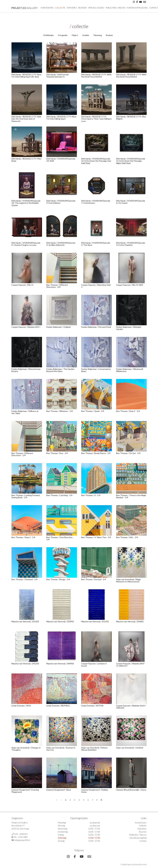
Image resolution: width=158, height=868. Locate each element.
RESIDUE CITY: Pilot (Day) (26, 160)
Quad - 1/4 (99, 411)
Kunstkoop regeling (137, 8)
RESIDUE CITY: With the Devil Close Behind (96, 76)
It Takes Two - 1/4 (103, 537)
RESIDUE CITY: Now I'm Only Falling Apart (61, 118)
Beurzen (82, 8)
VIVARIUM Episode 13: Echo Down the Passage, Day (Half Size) (96, 161)
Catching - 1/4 (66, 495)
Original (67, 327)
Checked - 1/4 (31, 579)
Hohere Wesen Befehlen (94, 749)
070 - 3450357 (21, 834)
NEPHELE (65, 706)
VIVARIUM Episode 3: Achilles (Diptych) (61, 244)
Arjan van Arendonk (125, 579)
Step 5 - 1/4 (135, 411)
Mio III (30, 285)
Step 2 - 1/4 (30, 537)
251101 (105, 621)
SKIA (29, 706)
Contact (143, 841)
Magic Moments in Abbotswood (129, 580)
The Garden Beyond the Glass (60, 370)
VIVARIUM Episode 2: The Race (96, 244)
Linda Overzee (18, 706)
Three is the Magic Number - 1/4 (131, 496)
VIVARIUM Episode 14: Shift (61, 160)
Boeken (109, 35)
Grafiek (86, 35)
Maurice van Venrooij (21, 621)
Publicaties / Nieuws (116, 8)
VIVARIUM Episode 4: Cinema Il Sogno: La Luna (26, 244)
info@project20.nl (22, 840)
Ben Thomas (52, 285)
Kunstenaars (47, 8)
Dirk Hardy (16, 74)
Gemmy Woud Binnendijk (128, 790)
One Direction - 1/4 (60, 538)
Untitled (139, 748)
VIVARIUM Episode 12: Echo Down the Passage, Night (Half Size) (131, 161)
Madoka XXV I (34, 327)
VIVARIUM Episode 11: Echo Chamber (131, 244)
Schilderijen (49, 35)
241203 (35, 664)
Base (69, 790)
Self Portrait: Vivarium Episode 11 (58, 76)
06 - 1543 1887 (21, 837)
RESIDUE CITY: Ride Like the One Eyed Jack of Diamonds (26, 119)
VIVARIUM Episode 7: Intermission (96, 202)
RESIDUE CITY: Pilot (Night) (131, 118)
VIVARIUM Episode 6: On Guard (131, 202)
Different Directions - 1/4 (22, 454)
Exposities (72, 8)
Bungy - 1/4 (65, 579)
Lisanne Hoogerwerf (21, 790)
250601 (140, 621)
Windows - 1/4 (66, 411)
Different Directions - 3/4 (57, 286)
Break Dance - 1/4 (102, 453)
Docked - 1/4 (100, 579)
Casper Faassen (19, 285)
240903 (70, 664)
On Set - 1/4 (135, 453)
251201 (35, 621)
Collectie (60, 8)
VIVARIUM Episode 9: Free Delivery (61, 202)
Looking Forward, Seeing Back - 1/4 (26, 496)
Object (75, 35)
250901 (70, 621)
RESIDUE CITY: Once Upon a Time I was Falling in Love (96, 119)
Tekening (97, 35)
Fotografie (63, 35)
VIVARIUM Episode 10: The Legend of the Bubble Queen (26, 203)
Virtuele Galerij (96, 8)
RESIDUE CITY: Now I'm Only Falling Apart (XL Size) (26, 76)
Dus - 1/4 (64, 453)
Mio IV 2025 (138, 285)
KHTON (100, 706)
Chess (143, 790)
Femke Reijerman (54, 327)
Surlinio (144, 864)
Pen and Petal (105, 327)
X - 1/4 (97, 495)
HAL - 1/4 (134, 537)
